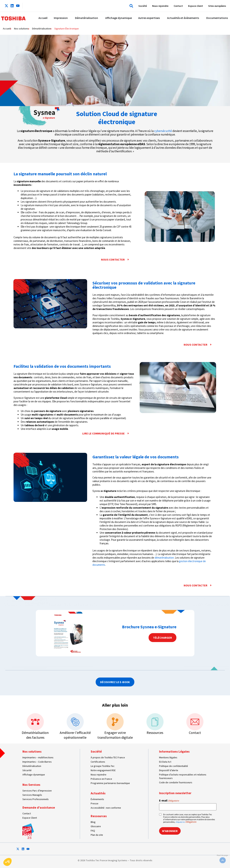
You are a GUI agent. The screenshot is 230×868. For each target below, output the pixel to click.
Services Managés (32, 795)
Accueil (7, 29)
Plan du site (97, 835)
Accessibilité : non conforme (106, 808)
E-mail (169, 800)
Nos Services (31, 785)
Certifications (98, 762)
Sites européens (217, 6)
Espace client (196, 6)
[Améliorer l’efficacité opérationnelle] (75, 722)
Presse (95, 803)
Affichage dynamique (34, 775)
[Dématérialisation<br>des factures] (35, 722)
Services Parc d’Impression (37, 791)
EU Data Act (165, 762)
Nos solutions (21, 29)
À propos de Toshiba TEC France (108, 757)
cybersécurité (163, 131)
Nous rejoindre (160, 6)
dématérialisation (164, 558)
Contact (178, 6)
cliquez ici (180, 822)
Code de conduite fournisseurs (176, 782)
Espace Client (30, 818)
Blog (93, 822)
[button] (130, 6)
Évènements (97, 799)
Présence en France (101, 779)
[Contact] (195, 722)
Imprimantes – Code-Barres (37, 762)
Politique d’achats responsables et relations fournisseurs (183, 776)
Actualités (98, 793)
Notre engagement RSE (103, 770)
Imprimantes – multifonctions (38, 757)
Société (143, 6)
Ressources (155, 733)
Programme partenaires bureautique (110, 783)
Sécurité (27, 770)
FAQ (93, 831)
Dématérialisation (41, 29)
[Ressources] (155, 722)
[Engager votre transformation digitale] (115, 722)
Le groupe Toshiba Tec (103, 766)
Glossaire (96, 826)
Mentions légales (168, 757)
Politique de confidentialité (174, 766)
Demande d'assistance (39, 807)
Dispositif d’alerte (169, 770)
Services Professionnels (36, 799)
